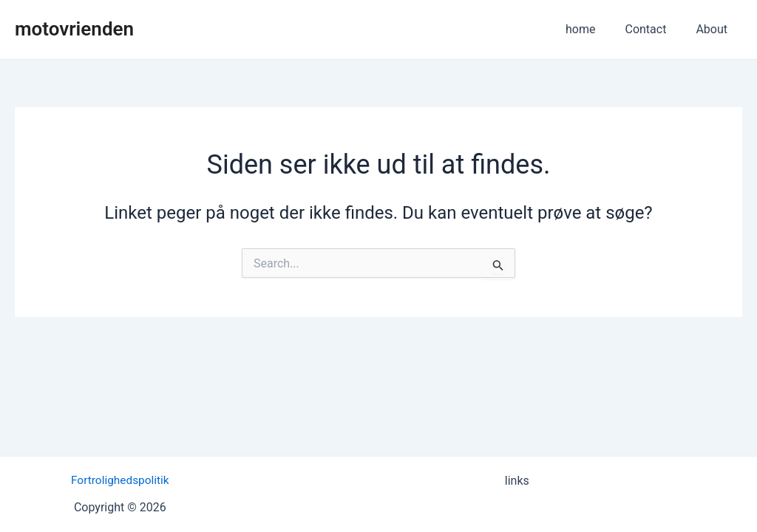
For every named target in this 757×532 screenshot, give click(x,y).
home (595, 29)
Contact (654, 29)
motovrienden (74, 29)
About (714, 29)
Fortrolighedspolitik (120, 480)
